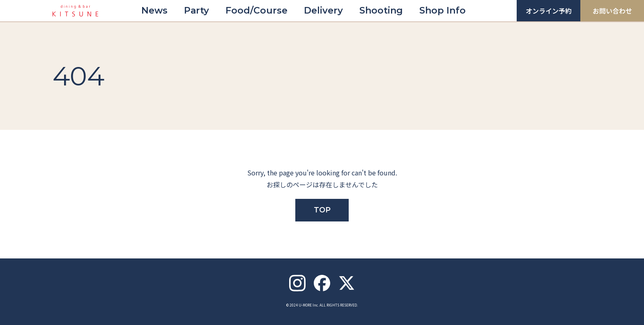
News (154, 10)
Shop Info (443, 10)
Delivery (323, 10)
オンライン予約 (549, 11)
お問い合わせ (612, 11)
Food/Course (256, 10)
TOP (322, 210)
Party (197, 10)
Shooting (381, 10)
